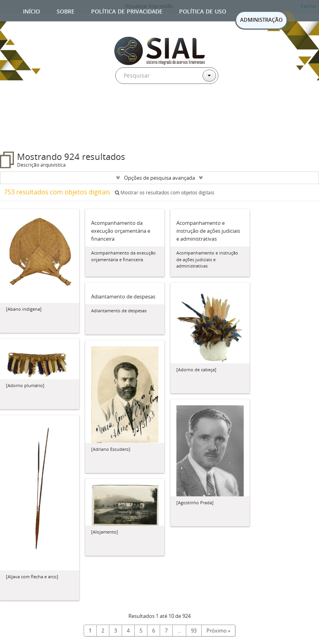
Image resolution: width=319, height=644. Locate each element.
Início (32, 10)
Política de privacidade (127, 10)
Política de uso (203, 10)
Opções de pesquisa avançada (159, 178)
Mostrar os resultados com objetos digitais (165, 193)
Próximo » (218, 631)
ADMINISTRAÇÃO (261, 20)
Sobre (66, 10)
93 (194, 631)
